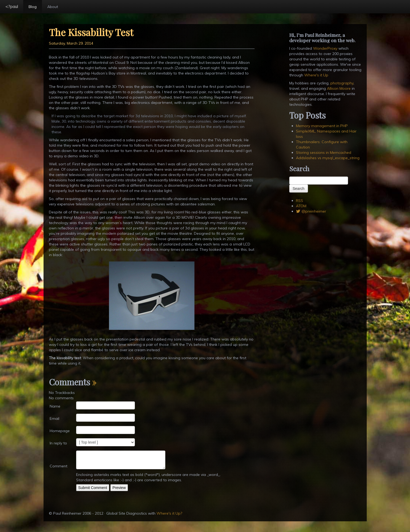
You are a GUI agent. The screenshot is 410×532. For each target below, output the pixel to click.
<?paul (12, 6)
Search (299, 189)
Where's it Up (316, 75)
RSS (300, 201)
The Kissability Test (91, 32)
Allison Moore (339, 88)
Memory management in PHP (322, 126)
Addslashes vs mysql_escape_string (328, 158)
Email (54, 418)
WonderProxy (325, 48)
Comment (58, 466)
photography (342, 83)
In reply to (58, 443)
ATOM (301, 206)
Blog (33, 7)
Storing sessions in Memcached (324, 152)
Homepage (60, 431)
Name (55, 406)
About (53, 7)
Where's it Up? (169, 513)
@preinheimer (311, 211)
